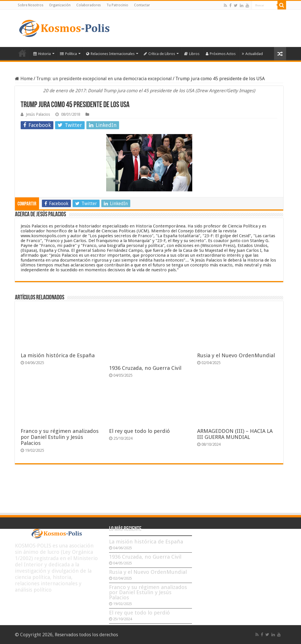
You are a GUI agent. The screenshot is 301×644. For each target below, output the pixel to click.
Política (68, 54)
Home (24, 79)
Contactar (142, 5)
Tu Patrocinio (117, 5)
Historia (42, 54)
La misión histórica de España (58, 355)
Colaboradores (89, 5)
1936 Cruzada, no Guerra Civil (145, 368)
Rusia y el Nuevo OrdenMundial (236, 355)
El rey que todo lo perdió (139, 431)
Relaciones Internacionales (110, 54)
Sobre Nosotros (31, 5)
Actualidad (252, 54)
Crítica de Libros (159, 54)
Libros (192, 54)
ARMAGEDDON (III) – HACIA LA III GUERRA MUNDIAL (235, 434)
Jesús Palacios (38, 114)
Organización (60, 5)
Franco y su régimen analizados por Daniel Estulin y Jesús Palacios (60, 437)
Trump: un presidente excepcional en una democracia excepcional (104, 79)
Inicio (22, 53)
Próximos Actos (221, 54)
